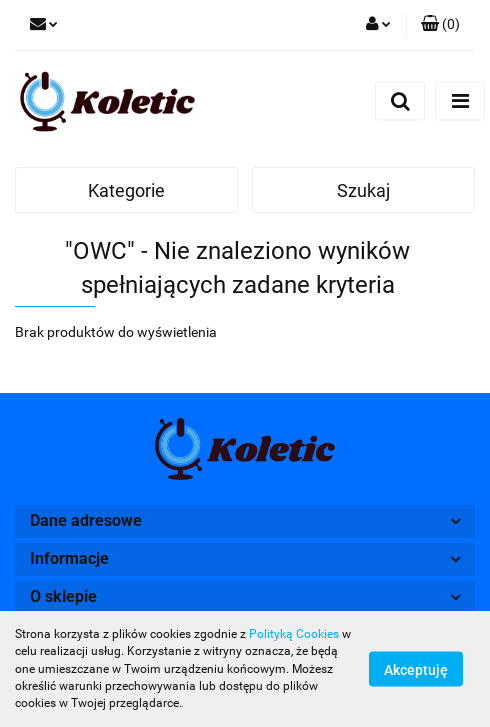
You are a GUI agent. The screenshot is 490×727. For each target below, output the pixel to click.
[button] (440, 25)
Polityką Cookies (294, 634)
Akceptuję (416, 670)
